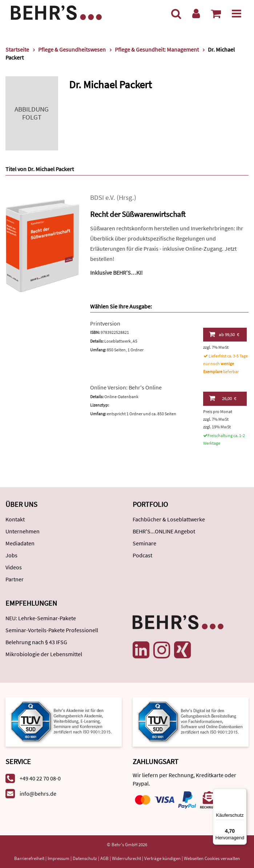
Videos (14, 567)
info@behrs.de (38, 794)
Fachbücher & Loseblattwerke (169, 519)
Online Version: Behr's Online (126, 387)
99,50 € (224, 334)
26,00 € (223, 398)
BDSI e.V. (103, 197)
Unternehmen (23, 531)
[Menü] (237, 13)
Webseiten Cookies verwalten (212, 858)
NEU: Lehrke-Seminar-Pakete (41, 618)
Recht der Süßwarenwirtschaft (138, 214)
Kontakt (15, 519)
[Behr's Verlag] (56, 12)
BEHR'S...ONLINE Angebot (164, 531)
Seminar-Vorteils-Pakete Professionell (52, 630)
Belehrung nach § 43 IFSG (36, 642)
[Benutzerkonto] (196, 13)
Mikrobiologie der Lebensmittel (44, 654)
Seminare (144, 543)
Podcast (142, 555)
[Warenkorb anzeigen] (216, 13)
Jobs (11, 555)
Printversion (105, 323)
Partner (15, 579)
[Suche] (176, 13)
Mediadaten (20, 543)
